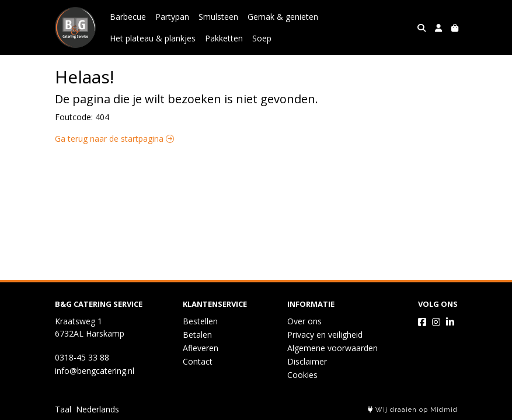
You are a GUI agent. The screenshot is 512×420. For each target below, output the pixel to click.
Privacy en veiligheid (325, 335)
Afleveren (201, 348)
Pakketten (224, 38)
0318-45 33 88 (82, 357)
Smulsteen (218, 17)
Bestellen (200, 321)
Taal (63, 409)
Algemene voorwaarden (332, 348)
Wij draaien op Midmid (413, 410)
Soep (262, 38)
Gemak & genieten (283, 17)
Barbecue (128, 17)
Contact (198, 361)
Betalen (197, 335)
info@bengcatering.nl (95, 371)
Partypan (172, 17)
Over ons (304, 321)
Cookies (302, 375)
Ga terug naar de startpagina (114, 139)
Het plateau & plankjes (153, 38)
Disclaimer (307, 361)
